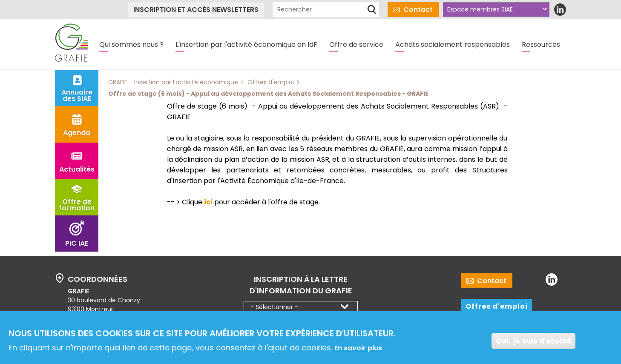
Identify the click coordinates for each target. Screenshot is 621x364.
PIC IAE (77, 243)
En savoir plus (358, 348)
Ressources (541, 44)
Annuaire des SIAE (77, 95)
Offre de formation (77, 205)
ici (208, 202)
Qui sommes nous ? (131, 44)
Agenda (77, 133)
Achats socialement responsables (453, 44)
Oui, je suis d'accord (533, 342)
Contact (418, 10)
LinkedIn (560, 10)
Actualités (77, 169)
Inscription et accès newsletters (196, 10)
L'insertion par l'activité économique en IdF (246, 44)
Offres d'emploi (497, 306)
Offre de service (356, 44)
